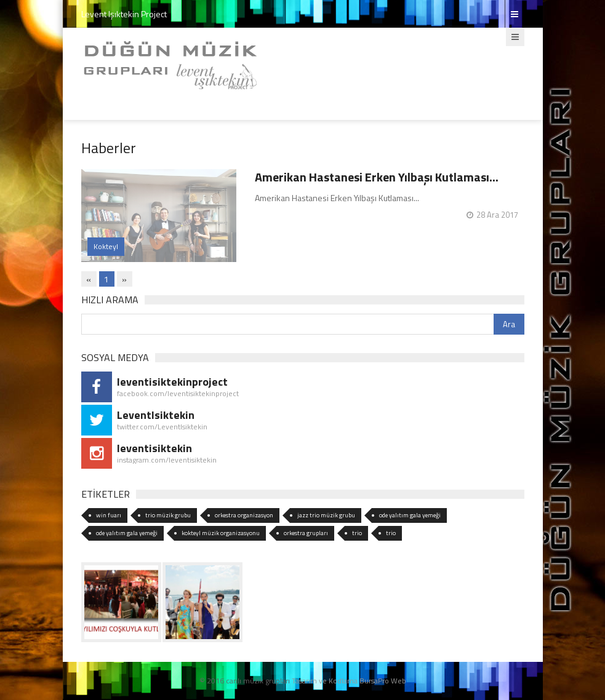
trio (357, 533)
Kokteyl (106, 246)
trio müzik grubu (168, 515)
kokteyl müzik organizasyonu (221, 533)
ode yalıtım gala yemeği (410, 515)
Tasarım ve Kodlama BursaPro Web (349, 681)
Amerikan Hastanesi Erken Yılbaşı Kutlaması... (377, 177)
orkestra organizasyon (244, 515)
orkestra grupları (306, 533)
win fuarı (109, 515)
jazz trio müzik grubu (326, 515)
